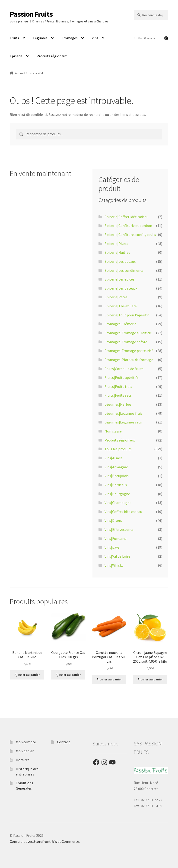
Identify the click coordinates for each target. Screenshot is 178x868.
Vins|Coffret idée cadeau (123, 512)
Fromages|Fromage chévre (126, 342)
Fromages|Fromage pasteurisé (129, 351)
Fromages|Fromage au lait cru (128, 333)
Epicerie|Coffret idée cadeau (126, 217)
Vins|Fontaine (116, 538)
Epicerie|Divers (116, 244)
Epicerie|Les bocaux (120, 261)
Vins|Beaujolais (117, 476)
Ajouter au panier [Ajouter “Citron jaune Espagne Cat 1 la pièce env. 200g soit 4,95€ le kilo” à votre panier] (150, 679)
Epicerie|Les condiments (124, 270)
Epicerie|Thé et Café (121, 306)
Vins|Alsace (113, 458)
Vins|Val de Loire (117, 556)
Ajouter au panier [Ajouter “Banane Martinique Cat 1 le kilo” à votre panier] (27, 675)
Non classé (113, 431)
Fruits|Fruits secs (118, 395)
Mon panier (25, 751)
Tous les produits (118, 449)
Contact (64, 742)
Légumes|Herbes (118, 404)
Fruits (14, 38)
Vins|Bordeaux (116, 485)
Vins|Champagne (118, 503)
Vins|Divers (113, 520)
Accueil (20, 73)
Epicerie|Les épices (119, 279)
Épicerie (16, 56)
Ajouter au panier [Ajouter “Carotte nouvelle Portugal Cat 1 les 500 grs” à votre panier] (109, 679)
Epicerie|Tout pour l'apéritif (127, 315)
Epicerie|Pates (116, 297)
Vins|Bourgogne (117, 494)
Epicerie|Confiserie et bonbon (128, 225)
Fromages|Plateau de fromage (129, 360)
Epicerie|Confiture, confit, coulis (130, 235)
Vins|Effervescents (119, 529)
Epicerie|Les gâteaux (121, 288)
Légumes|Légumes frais (123, 413)
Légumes (40, 38)
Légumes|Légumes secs (123, 422)
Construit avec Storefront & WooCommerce (44, 841)
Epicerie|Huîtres (117, 252)
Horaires (23, 760)
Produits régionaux (52, 56)
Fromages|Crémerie (120, 324)
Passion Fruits (31, 14)
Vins (95, 38)
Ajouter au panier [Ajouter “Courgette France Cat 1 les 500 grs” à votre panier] (68, 675)
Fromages (70, 38)
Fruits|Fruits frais (118, 386)
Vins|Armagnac (116, 467)
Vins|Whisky (114, 565)
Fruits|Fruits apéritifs (122, 377)
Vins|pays (112, 547)
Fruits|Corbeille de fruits (124, 369)
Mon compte (26, 742)
